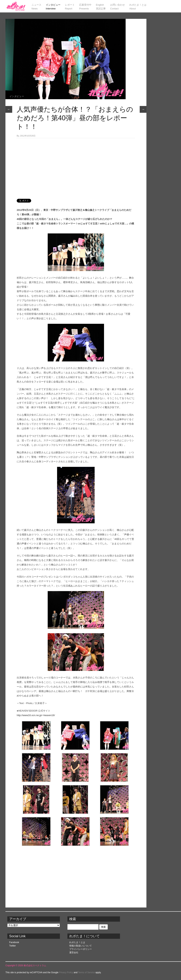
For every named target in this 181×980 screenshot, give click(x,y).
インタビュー (17, 96)
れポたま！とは (77, 942)
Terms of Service (86, 972)
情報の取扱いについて (81, 946)
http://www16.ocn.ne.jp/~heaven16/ (36, 715)
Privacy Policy (66, 972)
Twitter (12, 946)
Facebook (14, 942)
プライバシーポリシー (81, 949)
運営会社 (74, 953)
